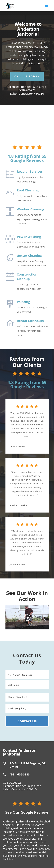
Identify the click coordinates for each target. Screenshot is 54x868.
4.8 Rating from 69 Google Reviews (27, 158)
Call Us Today (27, 76)
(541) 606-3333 (20, 774)
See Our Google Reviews (27, 812)
